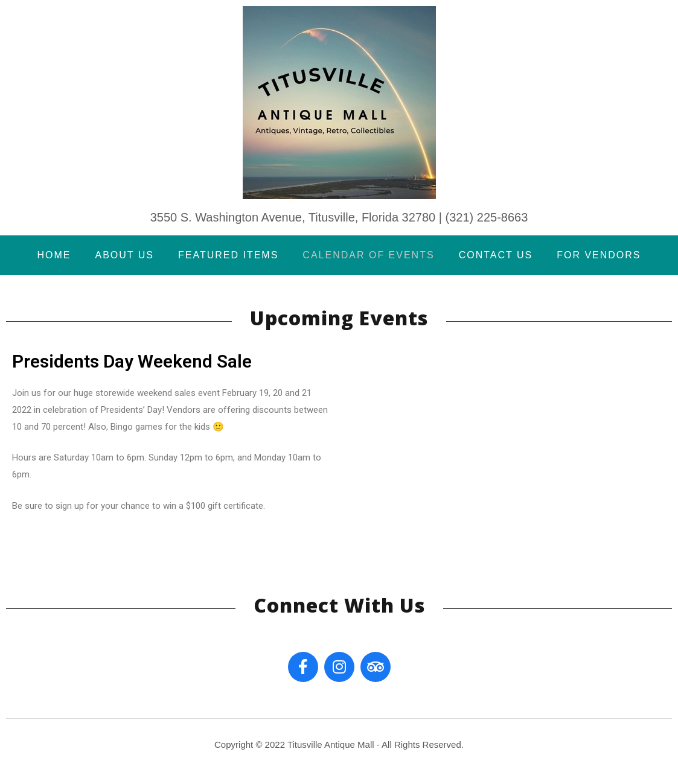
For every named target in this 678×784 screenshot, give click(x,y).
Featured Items (228, 255)
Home (54, 255)
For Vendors (599, 255)
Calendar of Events (368, 255)
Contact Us (496, 255)
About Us (124, 255)
